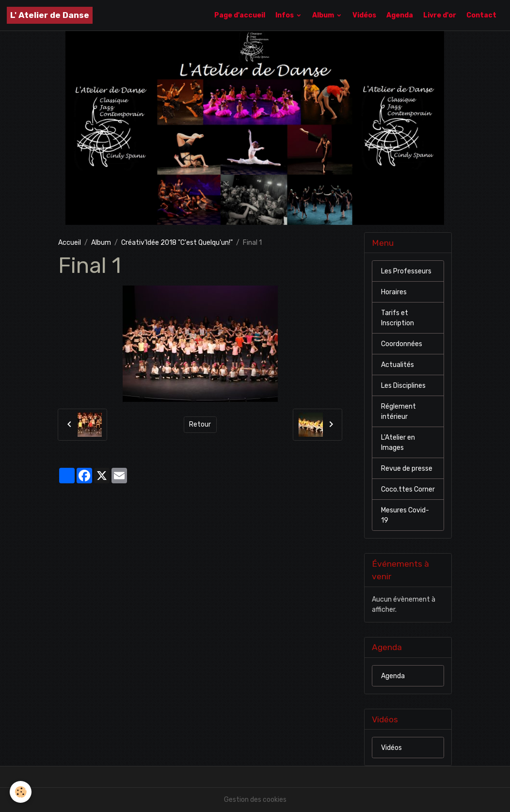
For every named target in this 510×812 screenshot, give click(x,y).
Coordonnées (402, 344)
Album (324, 15)
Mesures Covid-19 (405, 515)
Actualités (398, 365)
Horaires (394, 292)
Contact (481, 15)
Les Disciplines (403, 386)
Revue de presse (407, 469)
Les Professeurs (406, 271)
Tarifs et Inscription (398, 318)
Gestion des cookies (255, 800)
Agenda (400, 15)
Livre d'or (440, 15)
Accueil (70, 243)
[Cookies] (21, 792)
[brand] (50, 15)
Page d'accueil (240, 15)
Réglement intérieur (398, 412)
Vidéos (364, 15)
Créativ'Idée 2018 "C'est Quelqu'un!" (177, 243)
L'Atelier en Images (398, 443)
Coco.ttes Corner (408, 489)
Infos (285, 15)
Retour (200, 424)
